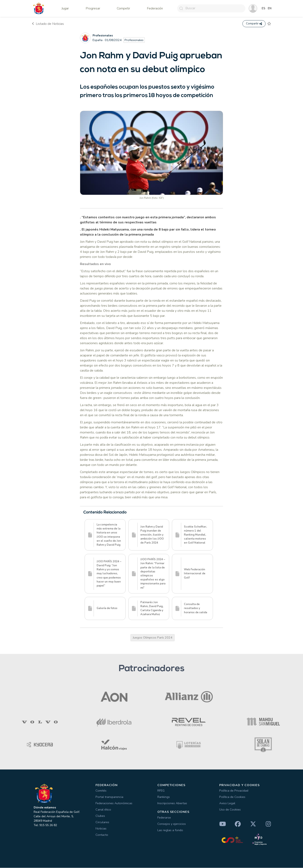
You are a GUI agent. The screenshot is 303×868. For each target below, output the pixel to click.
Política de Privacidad (234, 791)
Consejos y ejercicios (172, 824)
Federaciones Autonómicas (114, 803)
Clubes (100, 816)
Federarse (164, 818)
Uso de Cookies (230, 810)
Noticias (101, 829)
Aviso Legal (227, 803)
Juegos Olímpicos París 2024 (153, 638)
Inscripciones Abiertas (172, 803)
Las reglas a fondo (170, 830)
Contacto (102, 835)
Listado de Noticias (48, 24)
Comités (101, 791)
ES (264, 8)
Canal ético (103, 810)
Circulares (102, 822)
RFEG (161, 791)
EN (270, 8)
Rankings (164, 797)
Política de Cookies (232, 797)
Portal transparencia (109, 797)
